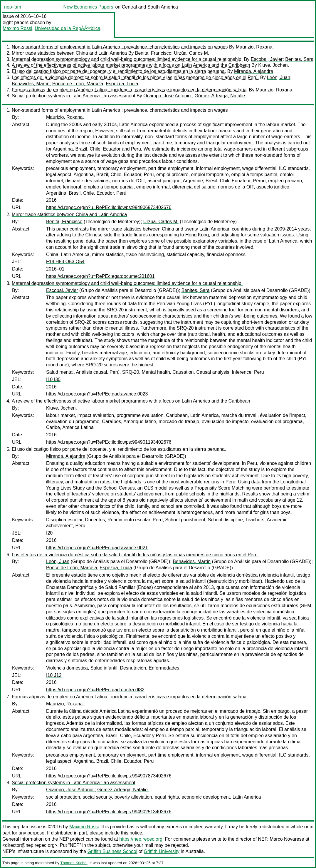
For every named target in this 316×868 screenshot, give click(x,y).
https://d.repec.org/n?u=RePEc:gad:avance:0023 (97, 394)
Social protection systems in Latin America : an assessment (74, 96)
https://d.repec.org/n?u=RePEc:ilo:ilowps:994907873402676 (109, 776)
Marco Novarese (287, 839)
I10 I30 (53, 379)
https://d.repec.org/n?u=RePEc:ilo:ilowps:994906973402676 (109, 207)
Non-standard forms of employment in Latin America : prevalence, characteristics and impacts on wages (120, 47)
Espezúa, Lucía (122, 84)
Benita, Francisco (153, 53)
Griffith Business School (112, 851)
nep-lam (13, 7)
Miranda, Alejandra (254, 71)
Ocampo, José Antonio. (168, 96)
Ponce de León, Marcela (78, 84)
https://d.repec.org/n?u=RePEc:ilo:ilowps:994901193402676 (109, 442)
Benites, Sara (299, 59)
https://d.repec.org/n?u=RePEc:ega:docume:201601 (100, 276)
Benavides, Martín (31, 84)
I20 (49, 533)
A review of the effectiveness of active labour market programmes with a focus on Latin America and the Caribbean (131, 65)
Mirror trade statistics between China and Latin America (69, 53)
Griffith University (162, 851)
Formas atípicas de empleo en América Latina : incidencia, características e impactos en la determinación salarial (130, 90)
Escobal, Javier (267, 59)
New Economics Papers (88, 7)
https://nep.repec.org (141, 839)
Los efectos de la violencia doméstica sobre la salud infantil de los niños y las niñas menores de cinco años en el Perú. (135, 77)
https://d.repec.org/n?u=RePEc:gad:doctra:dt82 (95, 690)
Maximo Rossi (17, 28)
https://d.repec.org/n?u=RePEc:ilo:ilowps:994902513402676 (109, 812)
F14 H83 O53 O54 (65, 262)
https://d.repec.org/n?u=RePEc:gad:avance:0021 (97, 548)
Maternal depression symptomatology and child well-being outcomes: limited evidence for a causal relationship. (127, 59)
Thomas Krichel (74, 863)
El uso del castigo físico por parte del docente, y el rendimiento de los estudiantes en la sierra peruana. (119, 71)
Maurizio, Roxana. (255, 47)
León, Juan (279, 77)
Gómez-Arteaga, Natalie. (221, 96)
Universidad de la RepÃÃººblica (67, 28)
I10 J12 (54, 675)
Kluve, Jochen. (274, 65)
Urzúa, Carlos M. (191, 53)
